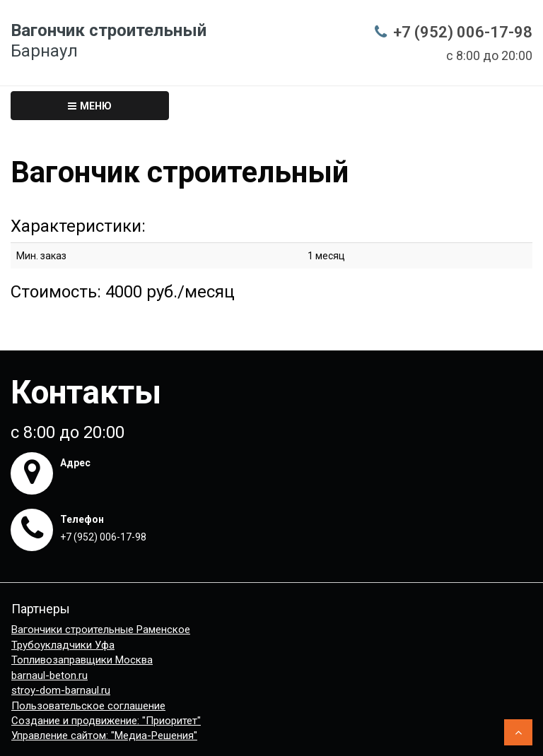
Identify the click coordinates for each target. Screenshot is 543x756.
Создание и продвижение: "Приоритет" (106, 721)
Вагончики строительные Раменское (101, 630)
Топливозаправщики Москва (82, 660)
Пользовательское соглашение (88, 706)
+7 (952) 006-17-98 (463, 32)
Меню (90, 106)
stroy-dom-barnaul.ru (61, 690)
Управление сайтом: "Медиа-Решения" (104, 736)
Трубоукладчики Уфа (63, 645)
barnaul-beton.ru (49, 675)
